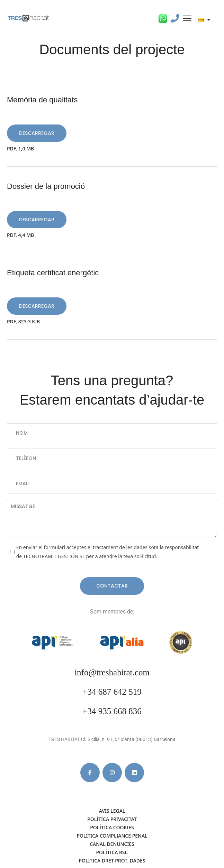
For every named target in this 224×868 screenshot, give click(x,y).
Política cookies (112, 827)
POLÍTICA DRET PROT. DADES (112, 861)
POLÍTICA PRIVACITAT (112, 819)
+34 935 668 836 (112, 711)
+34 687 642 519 (112, 692)
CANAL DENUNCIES (112, 844)
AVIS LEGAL (112, 811)
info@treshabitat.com (112, 672)
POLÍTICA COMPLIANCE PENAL (112, 836)
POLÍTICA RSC (112, 852)
